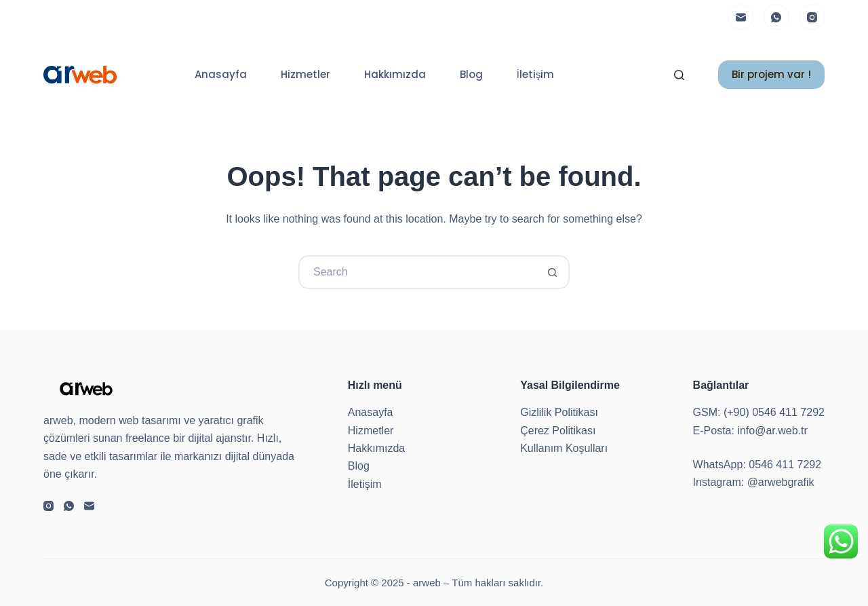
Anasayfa (221, 74)
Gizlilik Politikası (559, 412)
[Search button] (553, 272)
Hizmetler (305, 74)
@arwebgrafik (781, 482)
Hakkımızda (395, 74)
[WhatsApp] (776, 17)
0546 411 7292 (785, 465)
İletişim (536, 74)
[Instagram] (812, 17)
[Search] (679, 75)
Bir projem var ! (771, 74)
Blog (471, 74)
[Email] (741, 17)
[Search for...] (417, 272)
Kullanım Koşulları (564, 448)
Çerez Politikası (558, 431)
